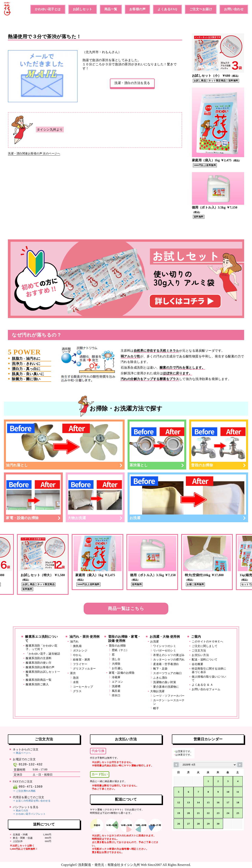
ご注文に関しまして (205, 646)
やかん (77, 655)
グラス (77, 691)
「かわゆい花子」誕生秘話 (43, 654)
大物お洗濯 (95, 497)
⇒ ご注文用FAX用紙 (24, 791)
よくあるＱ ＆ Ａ (202, 685)
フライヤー (80, 664)
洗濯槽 (116, 686)
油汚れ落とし (64, 444)
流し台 (116, 659)
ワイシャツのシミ (165, 646)
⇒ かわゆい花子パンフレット (29, 814)
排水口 (116, 695)
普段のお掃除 (219, 444)
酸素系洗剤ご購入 (37, 684)
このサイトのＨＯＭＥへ (208, 642)
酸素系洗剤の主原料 (39, 658)
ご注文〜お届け (201, 9)
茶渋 (73, 673)
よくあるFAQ (167, 9)
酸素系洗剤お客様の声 (40, 667)
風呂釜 (116, 691)
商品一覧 (111, 9)
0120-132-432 (28, 765)
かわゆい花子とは (48, 9)
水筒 (76, 682)
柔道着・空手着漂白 (166, 664)
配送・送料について (205, 660)
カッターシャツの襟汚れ (169, 660)
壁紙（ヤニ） (120, 650)
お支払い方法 (200, 655)
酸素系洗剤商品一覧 (39, 680)
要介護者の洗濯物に (166, 687)
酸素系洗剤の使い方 (39, 663)
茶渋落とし (157, 444)
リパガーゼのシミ (165, 651)
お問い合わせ (234, 9)
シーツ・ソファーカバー (169, 696)
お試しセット (83, 9)
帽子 (156, 708)
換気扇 (77, 646)
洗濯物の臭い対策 (165, 682)
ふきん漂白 (160, 678)
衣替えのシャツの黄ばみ (169, 655)
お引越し (118, 668)
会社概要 (197, 664)
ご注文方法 (199, 651)
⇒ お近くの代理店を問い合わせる (32, 801)
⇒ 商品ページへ (22, 753)
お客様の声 (138, 9)
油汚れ (74, 642)
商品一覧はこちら (126, 608)
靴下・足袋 (160, 669)
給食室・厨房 (82, 660)
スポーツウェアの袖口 (167, 673)
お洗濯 (188, 497)
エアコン (118, 682)
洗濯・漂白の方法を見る (132, 83)
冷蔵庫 (116, 677)
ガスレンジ (80, 651)
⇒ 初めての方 (21, 811)
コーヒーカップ (83, 687)
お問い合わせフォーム (206, 689)
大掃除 (116, 664)
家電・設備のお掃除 (33, 497)
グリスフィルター (84, 669)
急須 (76, 678)
